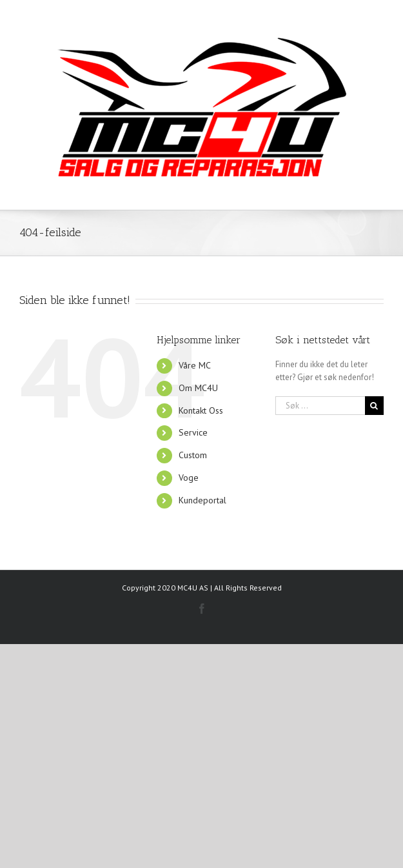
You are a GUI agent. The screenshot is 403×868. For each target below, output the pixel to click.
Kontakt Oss (201, 410)
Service (193, 432)
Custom (193, 455)
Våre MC (195, 365)
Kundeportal (202, 500)
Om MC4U (198, 388)
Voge (189, 478)
